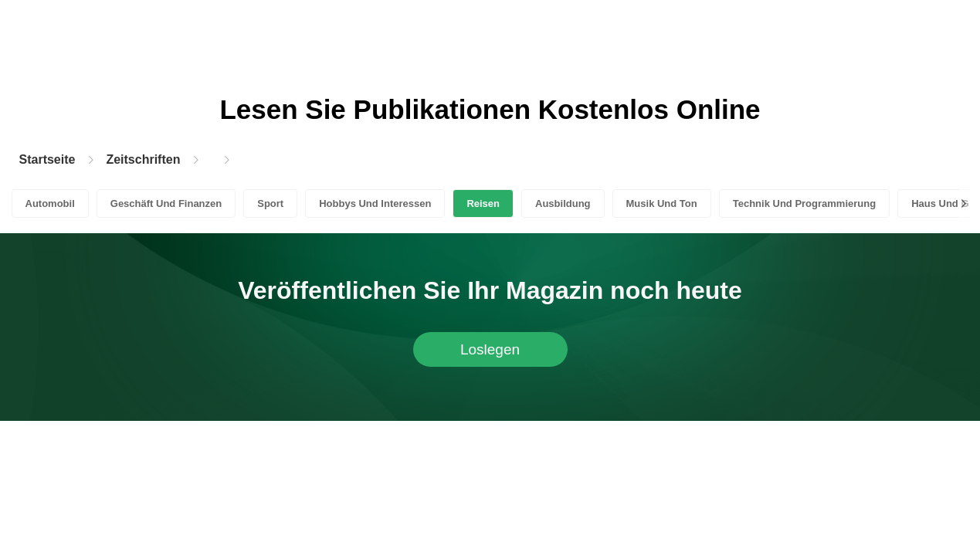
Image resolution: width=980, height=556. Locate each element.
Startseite (47, 159)
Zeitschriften (143, 159)
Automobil (50, 203)
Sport (270, 203)
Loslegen (490, 349)
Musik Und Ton (662, 203)
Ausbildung (563, 203)
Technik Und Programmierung (804, 203)
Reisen (483, 203)
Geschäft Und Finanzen (166, 203)
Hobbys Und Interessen (375, 203)
